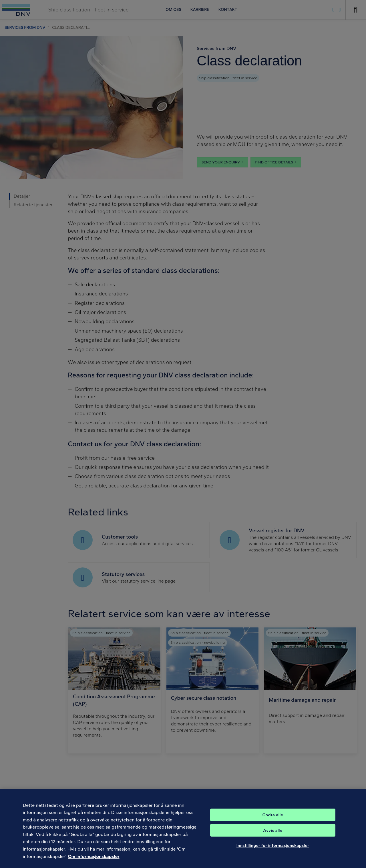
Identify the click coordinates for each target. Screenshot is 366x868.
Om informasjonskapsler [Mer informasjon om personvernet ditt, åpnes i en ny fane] (94, 861)
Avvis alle (273, 835)
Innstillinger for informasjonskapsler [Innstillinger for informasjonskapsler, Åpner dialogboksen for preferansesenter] (273, 850)
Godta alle (273, 819)
